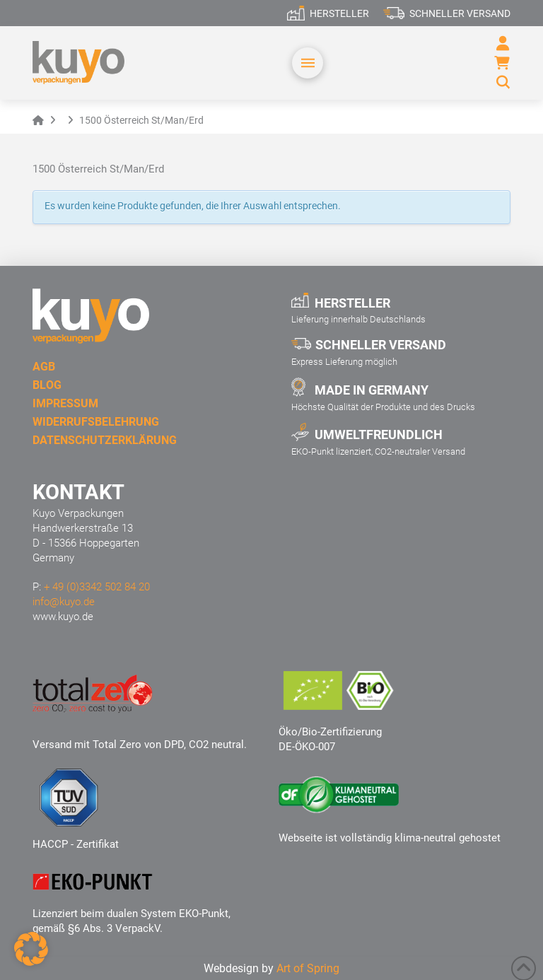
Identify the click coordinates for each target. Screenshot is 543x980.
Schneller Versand (460, 13)
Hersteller (339, 13)
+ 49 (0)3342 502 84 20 (97, 587)
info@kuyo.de (64, 602)
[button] (308, 63)
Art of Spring (308, 968)
